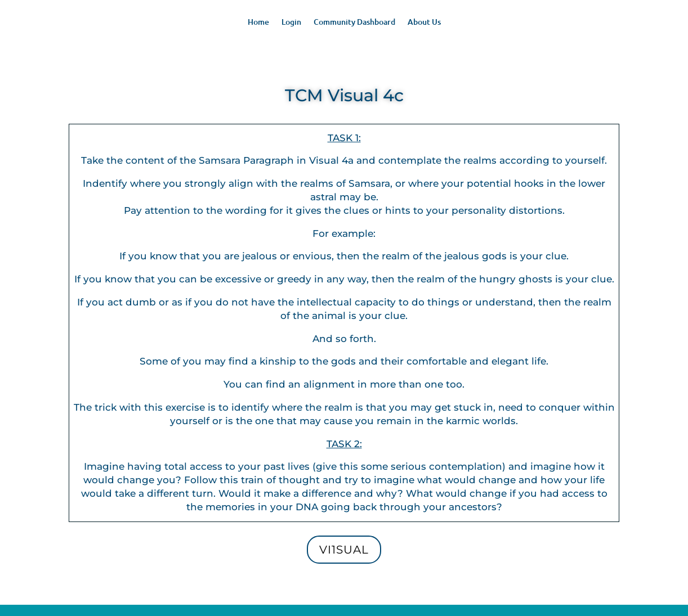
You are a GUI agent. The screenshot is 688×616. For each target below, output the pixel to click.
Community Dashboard (354, 23)
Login (291, 23)
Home (258, 23)
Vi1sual (344, 550)
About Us (424, 23)
